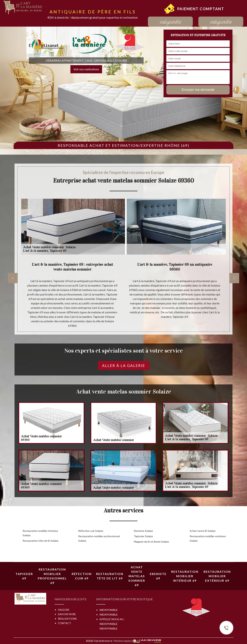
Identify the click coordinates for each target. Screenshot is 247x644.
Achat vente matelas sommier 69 (137, 576)
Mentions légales (123, 641)
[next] (234, 278)
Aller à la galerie (124, 365)
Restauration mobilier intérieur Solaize (40, 533)
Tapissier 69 (24, 576)
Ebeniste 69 (158, 576)
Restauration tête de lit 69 (110, 576)
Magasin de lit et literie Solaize (151, 542)
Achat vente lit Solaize (203, 531)
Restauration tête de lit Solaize (41, 541)
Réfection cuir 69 (82, 576)
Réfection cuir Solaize (91, 531)
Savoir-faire (67, 614)
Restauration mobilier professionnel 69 (52, 576)
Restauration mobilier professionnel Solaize (99, 538)
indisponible (170, 23)
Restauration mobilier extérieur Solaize (208, 538)
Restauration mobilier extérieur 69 (217, 576)
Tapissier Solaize (143, 536)
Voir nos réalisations (86, 69)
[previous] (13, 278)
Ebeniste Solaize (143, 531)
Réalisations (67, 619)
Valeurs (64, 610)
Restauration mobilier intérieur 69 (185, 576)
